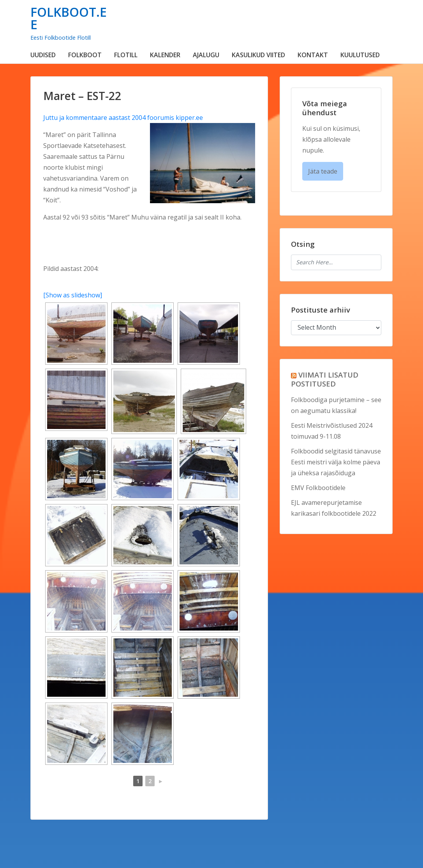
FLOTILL (126, 55)
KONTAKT (313, 55)
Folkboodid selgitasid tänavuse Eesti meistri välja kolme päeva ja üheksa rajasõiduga (336, 462)
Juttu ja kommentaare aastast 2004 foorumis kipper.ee (123, 118)
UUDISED (43, 55)
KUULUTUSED (360, 55)
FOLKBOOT (85, 55)
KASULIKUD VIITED (258, 55)
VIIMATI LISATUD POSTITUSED (325, 379)
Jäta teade (323, 171)
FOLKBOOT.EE (69, 18)
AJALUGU (206, 55)
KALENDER (165, 55)
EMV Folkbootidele (318, 488)
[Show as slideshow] (73, 295)
